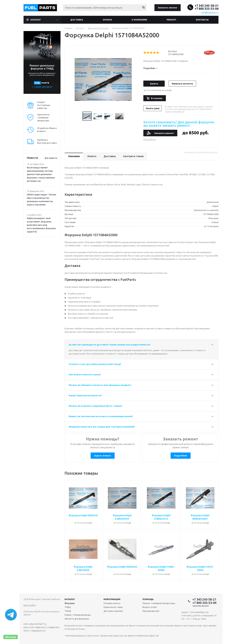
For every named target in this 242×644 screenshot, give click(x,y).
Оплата (107, 20)
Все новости (51, 158)
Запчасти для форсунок (77, 619)
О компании (139, 20)
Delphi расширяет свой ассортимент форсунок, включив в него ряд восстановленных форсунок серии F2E (41, 225)
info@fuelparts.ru (210, 13)
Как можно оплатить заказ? (85, 374)
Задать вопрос (103, 456)
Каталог (36, 20)
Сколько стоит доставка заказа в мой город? (95, 364)
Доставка (77, 20)
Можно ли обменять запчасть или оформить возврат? (100, 385)
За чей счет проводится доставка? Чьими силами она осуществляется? (110, 345)
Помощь (148, 599)
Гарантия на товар (113, 607)
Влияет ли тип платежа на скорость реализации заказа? (101, 416)
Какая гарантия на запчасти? (85, 395)
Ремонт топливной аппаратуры (159, 603)
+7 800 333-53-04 (207, 9)
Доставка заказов (113, 611)
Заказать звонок (167, 8)
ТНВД (68, 607)
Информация (112, 599)
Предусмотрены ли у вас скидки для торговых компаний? (102, 427)
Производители (151, 611)
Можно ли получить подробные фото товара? (95, 406)
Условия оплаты (112, 603)
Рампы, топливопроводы (78, 615)
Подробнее (150, 139)
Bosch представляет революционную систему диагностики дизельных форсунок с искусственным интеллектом (41, 174)
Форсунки (70, 603)
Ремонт (172, 20)
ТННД (68, 611)
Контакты (202, 20)
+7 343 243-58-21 (207, 6)
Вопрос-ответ (150, 607)
